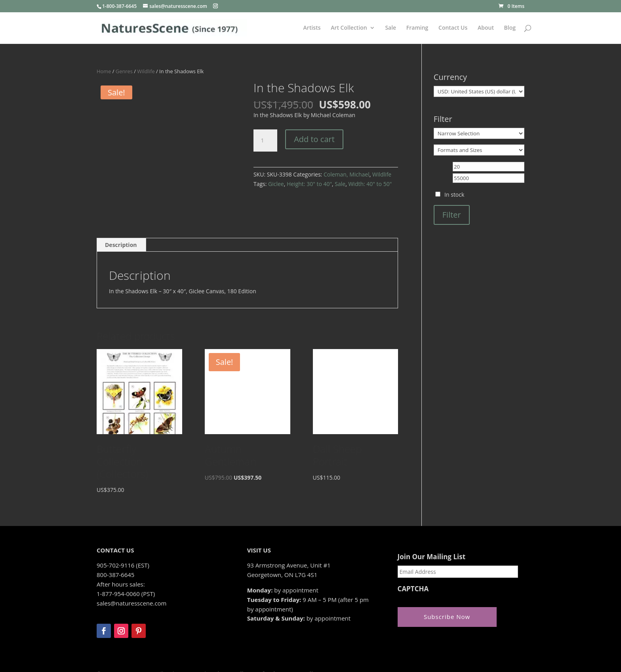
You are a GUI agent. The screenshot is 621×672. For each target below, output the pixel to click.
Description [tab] (121, 219)
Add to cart (314, 139)
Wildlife (146, 71)
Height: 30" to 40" (309, 184)
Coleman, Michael (347, 174)
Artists (312, 28)
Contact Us (453, 28)
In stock (454, 195)
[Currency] (479, 91)
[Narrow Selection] (479, 133)
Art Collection (349, 28)
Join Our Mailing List (431, 530)
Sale (391, 28)
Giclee (276, 184)
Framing (417, 28)
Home (104, 71)
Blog (510, 28)
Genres (124, 71)
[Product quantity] (265, 140)
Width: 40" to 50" (370, 184)
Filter (452, 215)
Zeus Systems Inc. (149, 659)
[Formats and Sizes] (479, 150)
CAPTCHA (413, 562)
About (486, 28)
